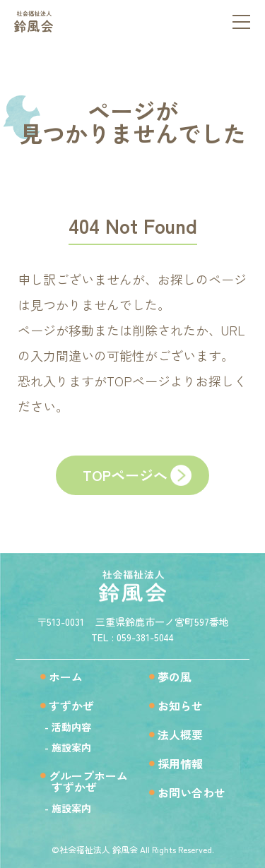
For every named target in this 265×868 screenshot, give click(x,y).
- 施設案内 (68, 747)
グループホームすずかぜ (84, 781)
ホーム (66, 677)
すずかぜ (71, 706)
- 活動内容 (68, 727)
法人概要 (180, 735)
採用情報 (180, 763)
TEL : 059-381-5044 (132, 637)
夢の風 (175, 677)
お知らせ (180, 706)
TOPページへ (125, 475)
